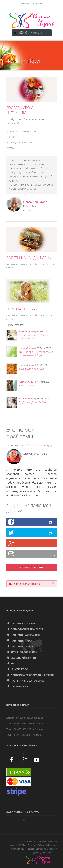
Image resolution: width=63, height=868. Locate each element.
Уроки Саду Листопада (32, 369)
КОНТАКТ (25, 3)
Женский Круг (43, 445)
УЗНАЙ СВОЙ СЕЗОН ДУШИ (22, 131)
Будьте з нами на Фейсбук (23, 812)
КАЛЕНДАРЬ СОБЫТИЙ (19, 143)
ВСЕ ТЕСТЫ (13, 137)
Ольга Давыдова (35, 202)
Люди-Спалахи (27, 386)
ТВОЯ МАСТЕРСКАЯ (22, 309)
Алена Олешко (27, 331)
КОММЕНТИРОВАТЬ (32, 567)
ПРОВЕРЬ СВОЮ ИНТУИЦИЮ (20, 110)
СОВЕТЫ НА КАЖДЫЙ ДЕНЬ (29, 258)
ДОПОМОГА (37, 3)
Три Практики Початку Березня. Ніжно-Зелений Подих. (37, 354)
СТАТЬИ (11, 148)
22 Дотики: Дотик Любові (33, 402)
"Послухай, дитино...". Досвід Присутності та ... (35, 337)
